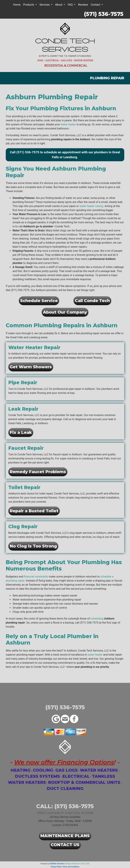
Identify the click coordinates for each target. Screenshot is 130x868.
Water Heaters (99, 770)
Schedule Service (39, 301)
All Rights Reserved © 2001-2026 (77, 864)
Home (17, 5)
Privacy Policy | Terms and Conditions (65, 867)
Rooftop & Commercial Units (84, 782)
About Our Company (65, 312)
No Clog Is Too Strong (33, 546)
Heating (20, 770)
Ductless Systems (37, 776)
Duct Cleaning (65, 788)
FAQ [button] (71, 5)
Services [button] (45, 5)
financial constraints (36, 577)
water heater (68, 124)
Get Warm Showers (31, 367)
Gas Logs (67, 770)
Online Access (57, 864)
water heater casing (91, 206)
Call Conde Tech (92, 301)
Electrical (76, 776)
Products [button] (29, 5)
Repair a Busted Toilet (34, 511)
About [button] (59, 5)
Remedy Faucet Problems (38, 472)
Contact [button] (96, 5)
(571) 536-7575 (104, 14)
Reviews (83, 5)
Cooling (43, 770)
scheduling (97, 619)
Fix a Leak (21, 432)
